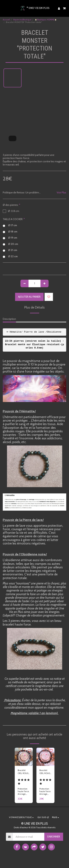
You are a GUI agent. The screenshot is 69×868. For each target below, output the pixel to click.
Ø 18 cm (10, 232)
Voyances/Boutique (22, 20)
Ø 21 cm (10, 250)
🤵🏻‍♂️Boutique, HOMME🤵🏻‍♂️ (46, 20)
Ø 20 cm (10, 244)
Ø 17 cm (10, 225)
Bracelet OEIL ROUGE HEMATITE (24, 772)
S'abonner (54, 837)
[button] (4, 8)
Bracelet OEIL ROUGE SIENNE (45, 772)
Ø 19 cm (10, 238)
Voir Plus (61, 193)
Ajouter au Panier (29, 297)
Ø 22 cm (10, 257)
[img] (24, 757)
